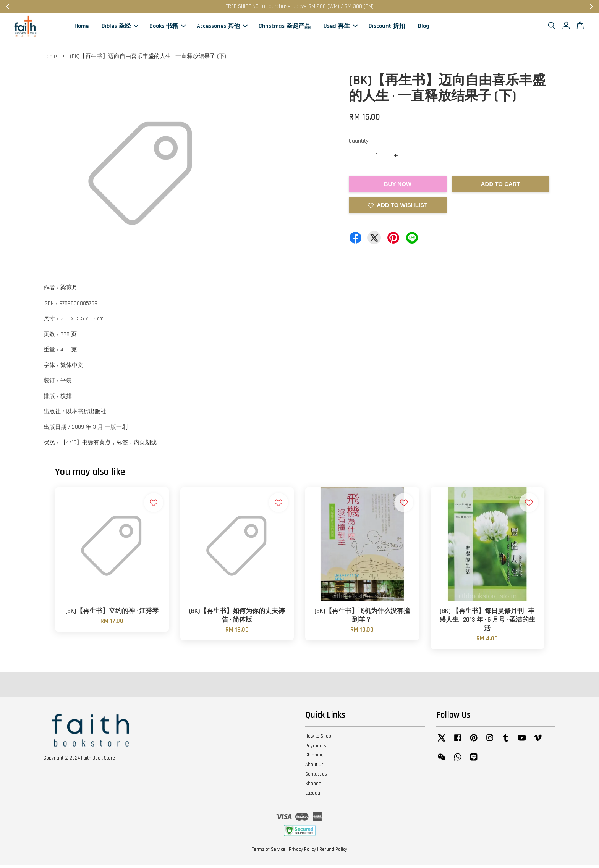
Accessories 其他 (222, 28)
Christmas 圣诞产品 (285, 28)
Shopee (313, 787)
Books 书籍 (168, 28)
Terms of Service (269, 852)
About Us (314, 768)
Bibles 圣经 (120, 28)
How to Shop (318, 739)
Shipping (314, 758)
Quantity (359, 144)
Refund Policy (333, 852)
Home (82, 28)
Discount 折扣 (387, 28)
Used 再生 (341, 28)
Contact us (316, 777)
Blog (424, 28)
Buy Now (398, 187)
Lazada (313, 796)
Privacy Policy (302, 852)
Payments (316, 748)
